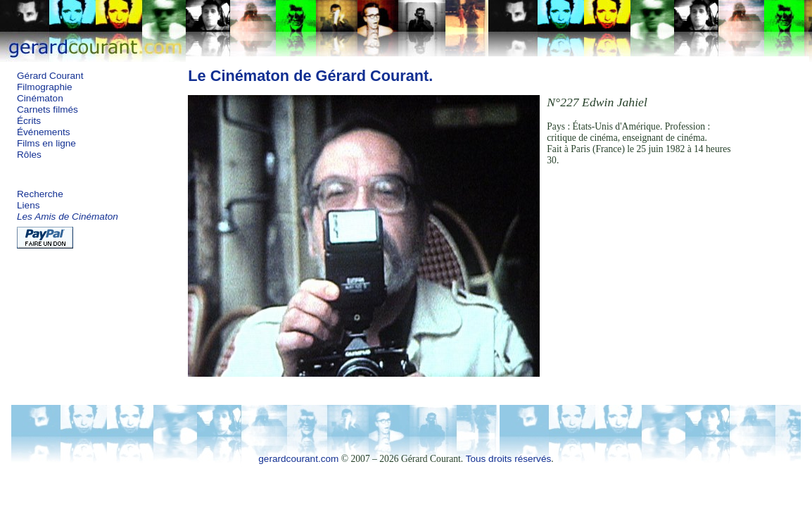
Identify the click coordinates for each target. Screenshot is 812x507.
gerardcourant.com (298, 459)
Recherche (40, 194)
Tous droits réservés (509, 459)
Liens (28, 205)
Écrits (29, 121)
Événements (44, 132)
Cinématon (40, 98)
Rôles (29, 155)
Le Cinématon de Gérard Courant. (310, 76)
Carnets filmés (47, 109)
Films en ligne (46, 143)
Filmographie (45, 87)
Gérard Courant (50, 76)
